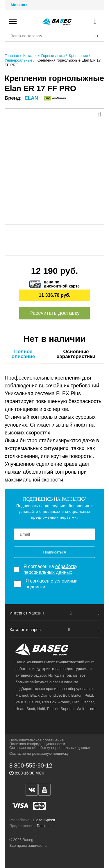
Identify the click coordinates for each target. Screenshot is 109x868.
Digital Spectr (44, 820)
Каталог (30, 56)
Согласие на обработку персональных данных (50, 748)
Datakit (42, 826)
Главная (12, 56)
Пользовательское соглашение (36, 740)
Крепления (78, 56)
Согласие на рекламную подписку (39, 753)
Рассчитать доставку (54, 313)
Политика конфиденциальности (37, 744)
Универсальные (18, 60)
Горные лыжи (53, 56)
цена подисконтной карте (62, 284)
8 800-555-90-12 (31, 765)
